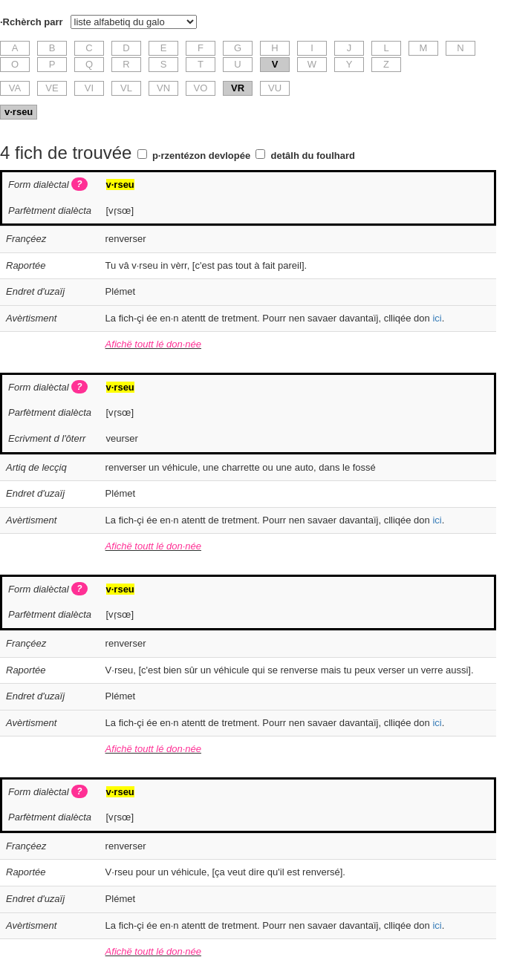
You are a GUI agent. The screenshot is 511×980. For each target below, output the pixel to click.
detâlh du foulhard (313, 156)
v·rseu (19, 112)
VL (126, 88)
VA (15, 88)
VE (52, 88)
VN (163, 88)
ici (437, 318)
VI (89, 88)
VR (238, 88)
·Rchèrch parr (32, 22)
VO (201, 88)
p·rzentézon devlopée (201, 156)
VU (275, 88)
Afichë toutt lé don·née (153, 344)
